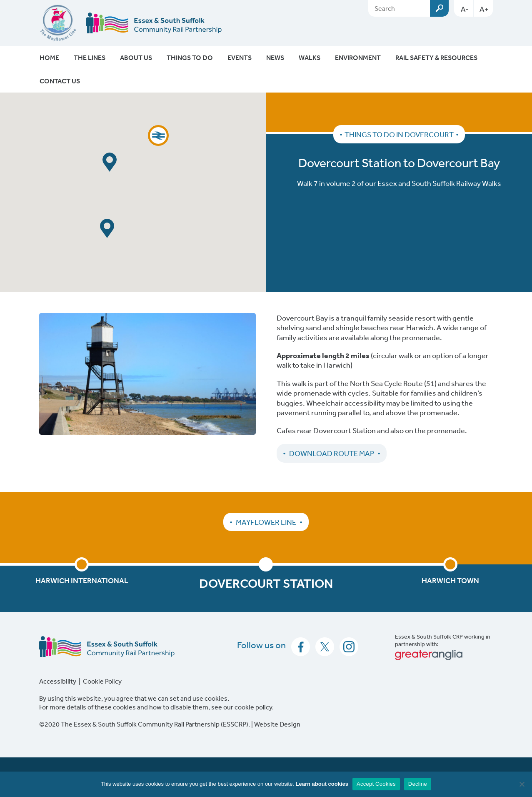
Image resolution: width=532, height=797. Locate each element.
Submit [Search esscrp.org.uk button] (439, 8)
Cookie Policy (102, 681)
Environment (358, 58)
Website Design (277, 724)
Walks (310, 58)
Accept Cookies (376, 784)
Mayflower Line (266, 522)
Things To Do (190, 58)
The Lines (90, 58)
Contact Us (60, 81)
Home (49, 58)
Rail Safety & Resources (436, 58)
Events (240, 58)
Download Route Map (332, 453)
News (275, 58)
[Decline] (522, 784)
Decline (418, 784)
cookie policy (253, 707)
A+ (484, 9)
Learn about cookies (322, 784)
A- (465, 9)
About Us (136, 58)
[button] (158, 135)
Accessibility (58, 681)
